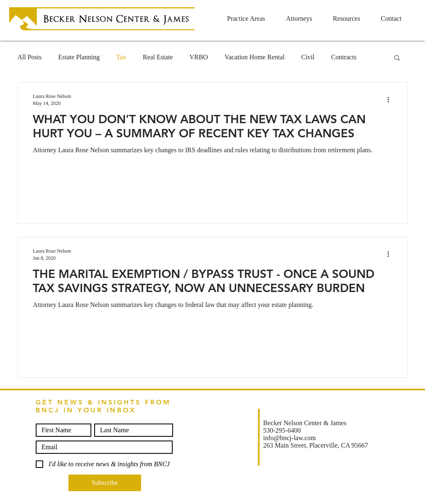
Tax (121, 57)
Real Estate (158, 57)
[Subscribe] (105, 483)
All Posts (29, 57)
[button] (397, 58)
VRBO (198, 57)
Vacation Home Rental (255, 57)
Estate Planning (79, 57)
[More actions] (391, 100)
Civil (308, 57)
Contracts (344, 57)
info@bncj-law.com (289, 438)
